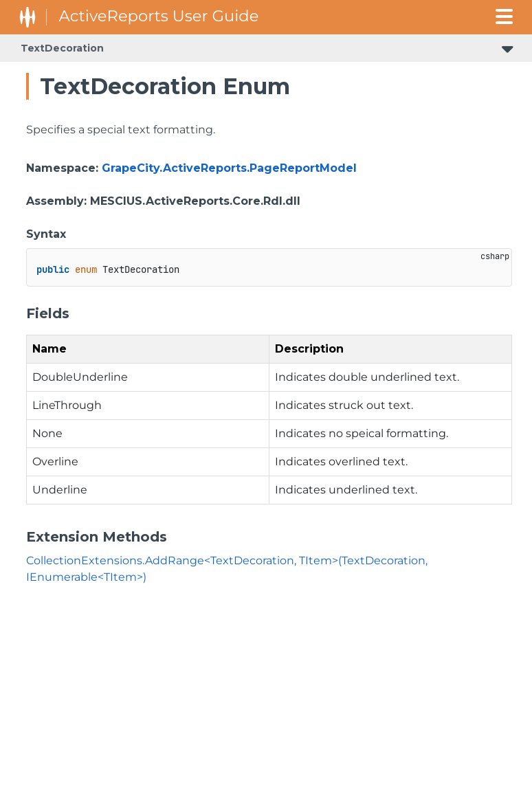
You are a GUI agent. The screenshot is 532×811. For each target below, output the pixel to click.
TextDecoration (62, 48)
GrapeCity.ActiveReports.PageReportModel (229, 168)
